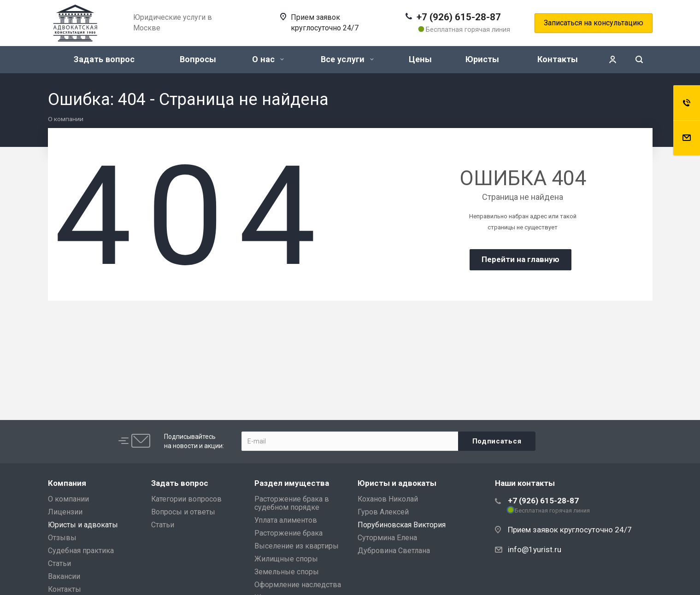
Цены (420, 59)
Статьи (59, 563)
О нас (268, 59)
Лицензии (65, 512)
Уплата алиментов (286, 520)
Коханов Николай (388, 499)
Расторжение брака (288, 533)
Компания (67, 483)
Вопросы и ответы (183, 512)
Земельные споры (287, 572)
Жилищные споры (286, 559)
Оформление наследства (298, 585)
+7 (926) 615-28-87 (459, 17)
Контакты (558, 59)
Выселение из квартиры (297, 546)
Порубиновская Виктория (402, 525)
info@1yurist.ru (535, 549)
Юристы (482, 59)
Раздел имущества (292, 483)
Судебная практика (81, 551)
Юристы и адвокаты (83, 525)
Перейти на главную (521, 259)
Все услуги (347, 59)
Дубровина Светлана (394, 551)
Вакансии (64, 576)
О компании (68, 499)
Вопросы (198, 59)
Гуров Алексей (383, 512)
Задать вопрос (104, 59)
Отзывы (62, 538)
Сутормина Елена (387, 538)
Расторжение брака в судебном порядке (292, 503)
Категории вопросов (186, 499)
